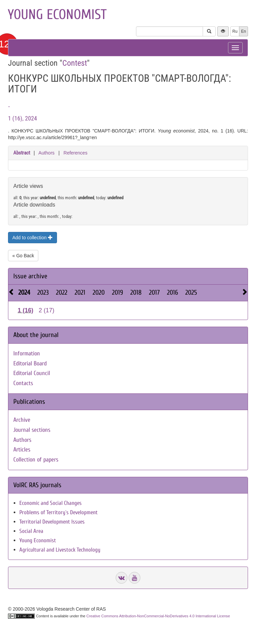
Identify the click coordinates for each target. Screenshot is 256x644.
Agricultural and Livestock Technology (60, 550)
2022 (62, 292)
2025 (191, 292)
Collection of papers (36, 460)
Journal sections (32, 430)
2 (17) (46, 310)
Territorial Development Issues (52, 522)
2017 (154, 292)
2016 (172, 292)
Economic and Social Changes (50, 503)
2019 (117, 292)
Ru (235, 31)
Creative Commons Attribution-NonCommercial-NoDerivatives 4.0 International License (158, 616)
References (76, 153)
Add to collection (32, 238)
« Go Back (23, 256)
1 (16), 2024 (22, 118)
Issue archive (30, 276)
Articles (22, 450)
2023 (43, 292)
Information (27, 354)
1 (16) (25, 310)
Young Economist (38, 540)
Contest (75, 63)
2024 (24, 292)
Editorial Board (30, 364)
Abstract (22, 153)
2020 (99, 292)
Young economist (57, 15)
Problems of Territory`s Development (58, 512)
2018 (136, 292)
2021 (80, 292)
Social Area (31, 531)
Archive (22, 420)
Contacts (23, 383)
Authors (46, 153)
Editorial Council (32, 373)
